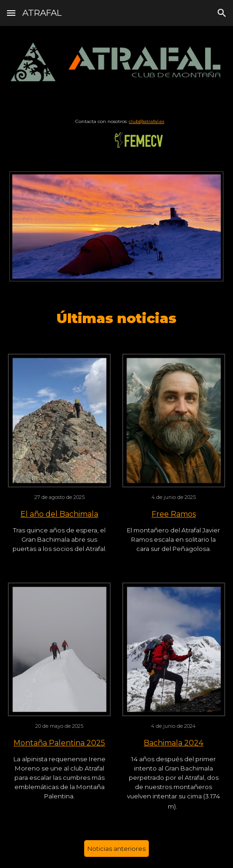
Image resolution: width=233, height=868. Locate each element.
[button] (11, 13)
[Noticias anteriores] (116, 849)
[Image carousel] (116, 226)
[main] (116, 121)
